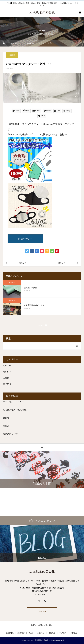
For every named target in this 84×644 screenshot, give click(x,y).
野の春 (6, 418)
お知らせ (41, 633)
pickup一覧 (42, 325)
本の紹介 (7, 384)
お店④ (6, 426)
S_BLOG (7, 365)
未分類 (6, 378)
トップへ (42, 611)
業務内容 (21, 633)
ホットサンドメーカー (13, 402)
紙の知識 (10, 633)
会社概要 (52, 633)
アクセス (63, 633)
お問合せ (74, 633)
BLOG (31, 633)
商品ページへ (25, 239)
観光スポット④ (10, 434)
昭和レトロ (8, 372)
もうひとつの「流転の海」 (15, 410)
